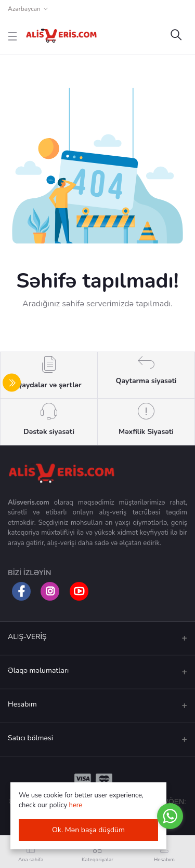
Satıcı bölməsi (30, 738)
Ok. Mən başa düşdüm (88, 830)
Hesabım (22, 704)
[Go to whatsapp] (170, 816)
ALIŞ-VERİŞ (27, 637)
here (76, 805)
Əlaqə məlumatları (38, 670)
